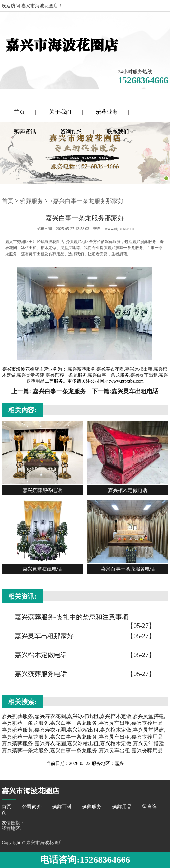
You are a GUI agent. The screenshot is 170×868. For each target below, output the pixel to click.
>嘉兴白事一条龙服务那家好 (87, 201)
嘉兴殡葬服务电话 (85, 674)
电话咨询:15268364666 (85, 860)
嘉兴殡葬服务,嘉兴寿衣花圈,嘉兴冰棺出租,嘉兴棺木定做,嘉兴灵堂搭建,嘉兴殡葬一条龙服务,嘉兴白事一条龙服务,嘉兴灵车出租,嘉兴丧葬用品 (85, 375)
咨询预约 (71, 132)
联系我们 (118, 132)
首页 (19, 112)
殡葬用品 (123, 807)
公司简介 (32, 807)
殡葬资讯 (25, 132)
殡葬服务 (31, 201)
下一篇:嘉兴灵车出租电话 (125, 391)
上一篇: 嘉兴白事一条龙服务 (49, 391)
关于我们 (60, 112)
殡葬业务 (107, 112)
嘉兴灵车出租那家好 (85, 636)
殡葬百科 (63, 807)
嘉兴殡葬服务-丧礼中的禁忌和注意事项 (85, 619)
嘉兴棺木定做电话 (85, 655)
